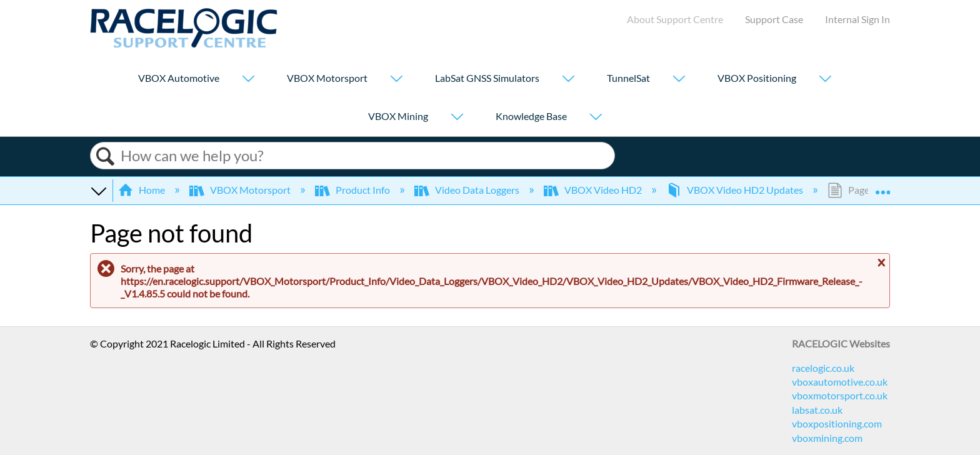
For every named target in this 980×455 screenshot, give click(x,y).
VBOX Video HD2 (594, 190)
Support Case (774, 19)
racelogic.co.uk (823, 368)
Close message (880, 263)
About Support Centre (675, 19)
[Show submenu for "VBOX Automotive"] (248, 80)
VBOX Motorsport (327, 78)
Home (142, 190)
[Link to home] (184, 44)
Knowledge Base (531, 117)
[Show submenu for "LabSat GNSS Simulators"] (568, 80)
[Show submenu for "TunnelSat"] (679, 80)
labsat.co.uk (817, 410)
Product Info (353, 190)
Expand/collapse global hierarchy (98, 190)
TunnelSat (628, 78)
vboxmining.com (827, 438)
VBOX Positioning (757, 78)
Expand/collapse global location (882, 186)
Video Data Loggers (468, 190)
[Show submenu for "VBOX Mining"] (457, 118)
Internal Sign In (857, 19)
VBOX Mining (398, 117)
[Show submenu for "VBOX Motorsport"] (396, 80)
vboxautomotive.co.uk (840, 382)
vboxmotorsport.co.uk (840, 395)
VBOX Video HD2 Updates (736, 190)
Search (106, 157)
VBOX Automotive (179, 78)
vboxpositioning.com (837, 423)
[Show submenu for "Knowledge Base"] (596, 118)
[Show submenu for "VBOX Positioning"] (825, 80)
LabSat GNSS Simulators (487, 78)
